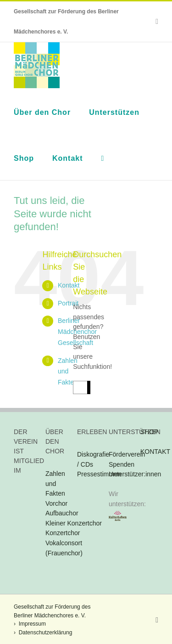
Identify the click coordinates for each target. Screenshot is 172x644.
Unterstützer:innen (135, 474)
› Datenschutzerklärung (43, 633)
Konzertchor (63, 533)
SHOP (150, 432)
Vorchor (56, 503)
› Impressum (30, 624)
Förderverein (127, 454)
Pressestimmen (99, 474)
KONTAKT (155, 452)
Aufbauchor (62, 513)
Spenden (122, 464)
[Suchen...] (80, 387)
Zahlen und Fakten (55, 483)
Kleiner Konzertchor (74, 523)
